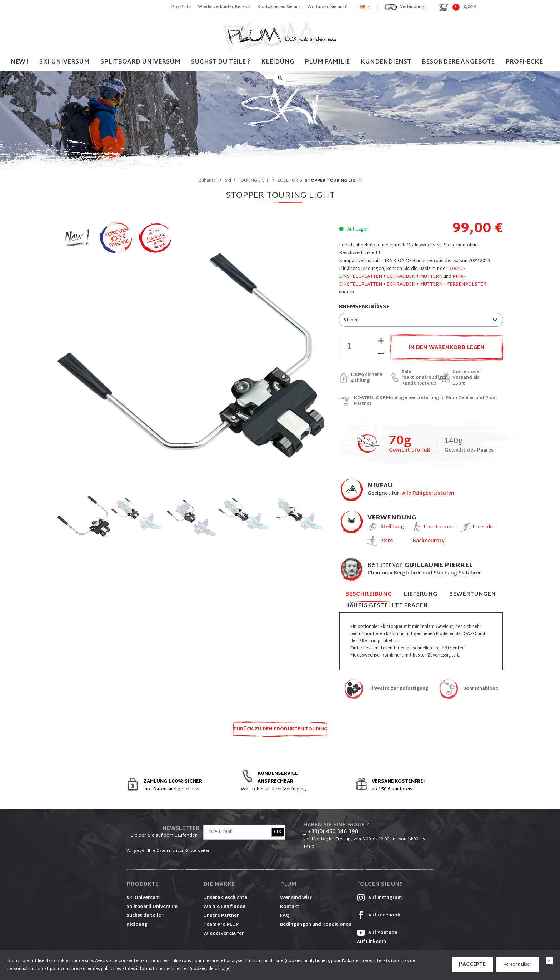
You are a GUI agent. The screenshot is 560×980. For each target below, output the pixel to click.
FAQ (285, 916)
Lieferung (420, 595)
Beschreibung (368, 595)
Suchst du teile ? (146, 916)
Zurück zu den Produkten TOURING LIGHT (280, 731)
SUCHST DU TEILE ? (221, 62)
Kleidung (277, 62)
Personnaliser (517, 965)
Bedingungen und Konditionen (316, 925)
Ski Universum (143, 898)
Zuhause (207, 181)
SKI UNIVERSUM (64, 62)
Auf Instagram (379, 898)
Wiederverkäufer (224, 934)
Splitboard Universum (152, 907)
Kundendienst (386, 62)
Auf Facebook (379, 915)
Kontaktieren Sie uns (279, 7)
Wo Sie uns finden (224, 907)
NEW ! (19, 62)
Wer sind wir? (296, 898)
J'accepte (472, 964)
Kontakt (290, 907)
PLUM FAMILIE (327, 62)
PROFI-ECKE (524, 62)
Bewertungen (472, 595)
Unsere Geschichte (225, 898)
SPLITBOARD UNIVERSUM (140, 62)
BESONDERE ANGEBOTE (458, 62)
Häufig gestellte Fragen (386, 606)
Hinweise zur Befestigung (398, 689)
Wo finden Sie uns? (327, 7)
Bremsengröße (364, 307)
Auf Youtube (377, 933)
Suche (280, 78)
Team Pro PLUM (221, 925)
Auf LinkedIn (371, 942)
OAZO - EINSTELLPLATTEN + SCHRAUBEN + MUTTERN (402, 273)
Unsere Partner (221, 916)
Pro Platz (181, 7)
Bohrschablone (481, 689)
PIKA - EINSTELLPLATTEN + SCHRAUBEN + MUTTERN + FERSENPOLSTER (413, 281)
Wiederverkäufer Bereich (224, 7)
